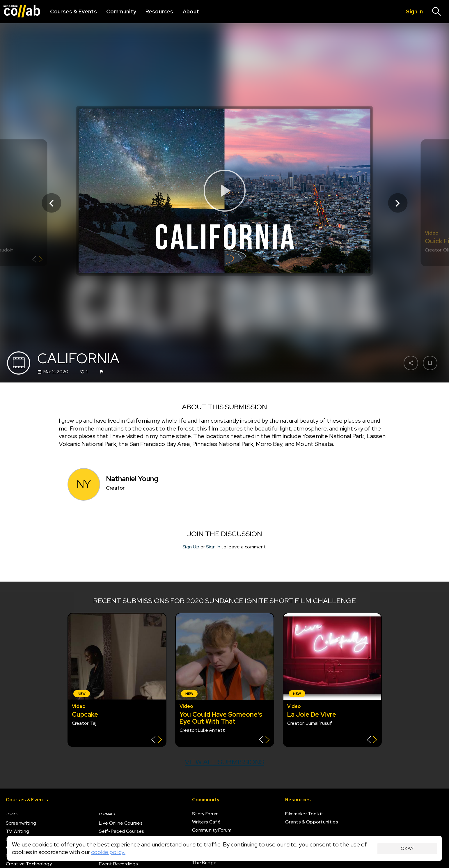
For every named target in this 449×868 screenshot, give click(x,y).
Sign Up (191, 547)
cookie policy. (108, 852)
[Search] (437, 12)
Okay (407, 848)
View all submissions (224, 762)
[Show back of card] (37, 260)
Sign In (213, 547)
